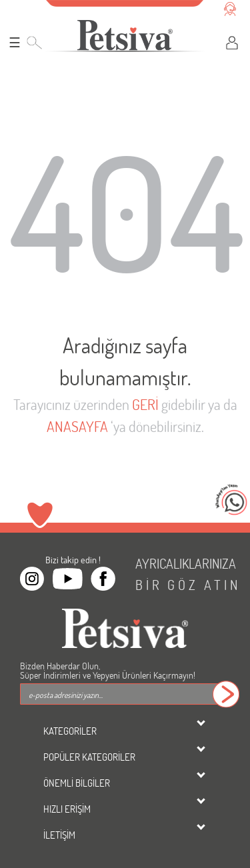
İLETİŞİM (59, 835)
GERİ (145, 404)
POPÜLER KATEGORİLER (89, 757)
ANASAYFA (77, 426)
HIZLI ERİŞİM (67, 809)
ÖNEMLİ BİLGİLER (77, 783)
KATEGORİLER (70, 731)
